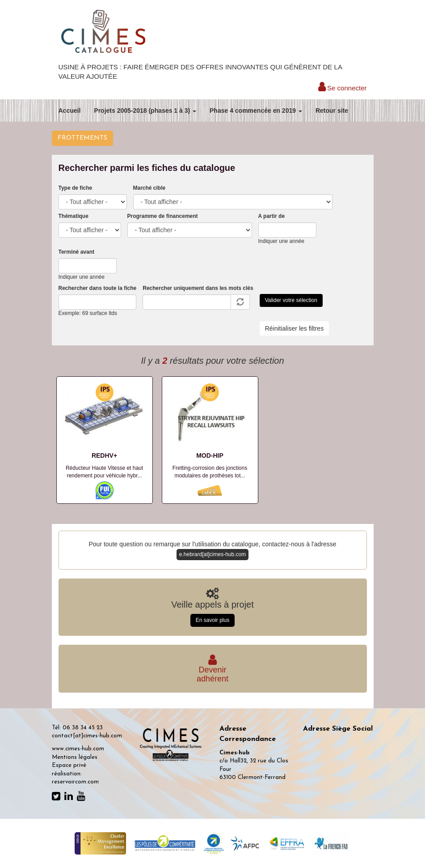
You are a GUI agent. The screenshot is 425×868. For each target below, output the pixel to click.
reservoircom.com (75, 782)
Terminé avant (76, 252)
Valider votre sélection (291, 300)
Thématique (74, 216)
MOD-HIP (210, 455)
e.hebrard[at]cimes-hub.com (212, 554)
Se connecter (343, 88)
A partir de (272, 216)
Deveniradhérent (212, 670)
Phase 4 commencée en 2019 (256, 111)
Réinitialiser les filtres (294, 328)
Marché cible (149, 188)
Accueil (70, 111)
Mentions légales (75, 757)
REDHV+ (104, 455)
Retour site (332, 111)
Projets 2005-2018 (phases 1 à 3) (145, 111)
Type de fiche (76, 188)
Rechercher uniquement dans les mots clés (198, 288)
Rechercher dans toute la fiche (98, 288)
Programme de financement (163, 216)
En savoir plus (212, 620)
